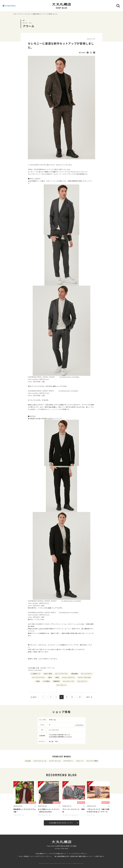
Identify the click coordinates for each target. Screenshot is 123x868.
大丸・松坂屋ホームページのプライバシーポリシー (36, 856)
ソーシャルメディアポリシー (78, 854)
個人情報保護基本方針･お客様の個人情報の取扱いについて (74, 856)
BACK (34, 697)
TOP (15, 14)
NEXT (89, 697)
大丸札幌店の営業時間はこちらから (60, 737)
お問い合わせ (100, 856)
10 (72, 697)
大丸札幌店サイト (41, 854)
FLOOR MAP (79, 725)
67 (80, 697)
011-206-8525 (54, 730)
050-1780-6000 (63, 849)
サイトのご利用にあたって (58, 854)
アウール (21, 14)
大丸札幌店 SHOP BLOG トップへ (63, 823)
